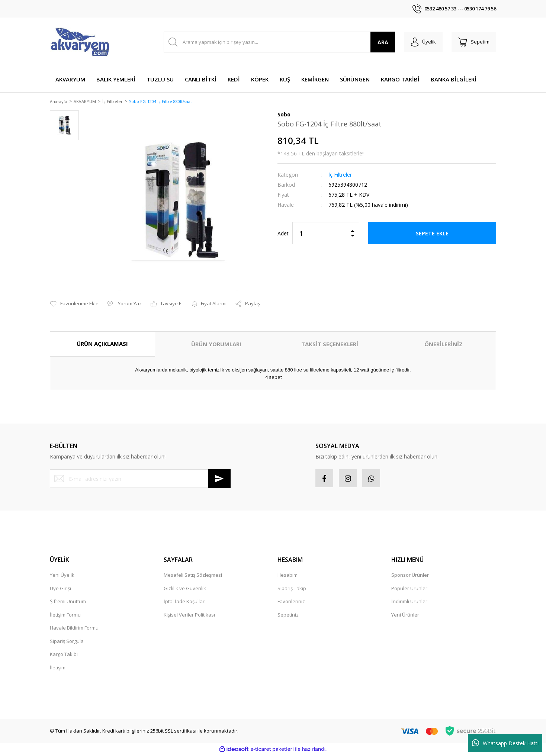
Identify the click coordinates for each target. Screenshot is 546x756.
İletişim (58, 669)
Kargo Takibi (64, 656)
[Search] (278, 42)
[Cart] (473, 42)
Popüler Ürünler (409, 589)
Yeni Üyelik (62, 576)
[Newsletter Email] (140, 479)
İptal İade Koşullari (185, 603)
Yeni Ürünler (405, 616)
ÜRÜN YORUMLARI (216, 345)
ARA (380, 42)
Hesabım (288, 576)
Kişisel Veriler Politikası (189, 616)
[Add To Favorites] (74, 305)
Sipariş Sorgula (67, 642)
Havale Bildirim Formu (74, 629)
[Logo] (80, 42)
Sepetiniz (288, 616)
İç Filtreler (340, 175)
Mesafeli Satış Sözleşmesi (193, 576)
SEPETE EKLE (432, 234)
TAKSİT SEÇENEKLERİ (330, 345)
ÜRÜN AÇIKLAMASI (102, 344)
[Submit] (219, 479)
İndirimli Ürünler (409, 603)
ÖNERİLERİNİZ (444, 345)
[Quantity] (326, 234)
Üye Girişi (60, 589)
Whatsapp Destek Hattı (505, 743)
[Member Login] (421, 42)
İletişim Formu (65, 616)
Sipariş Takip (292, 589)
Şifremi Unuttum (68, 603)
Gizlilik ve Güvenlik (185, 589)
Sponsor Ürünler (410, 576)
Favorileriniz (291, 603)
